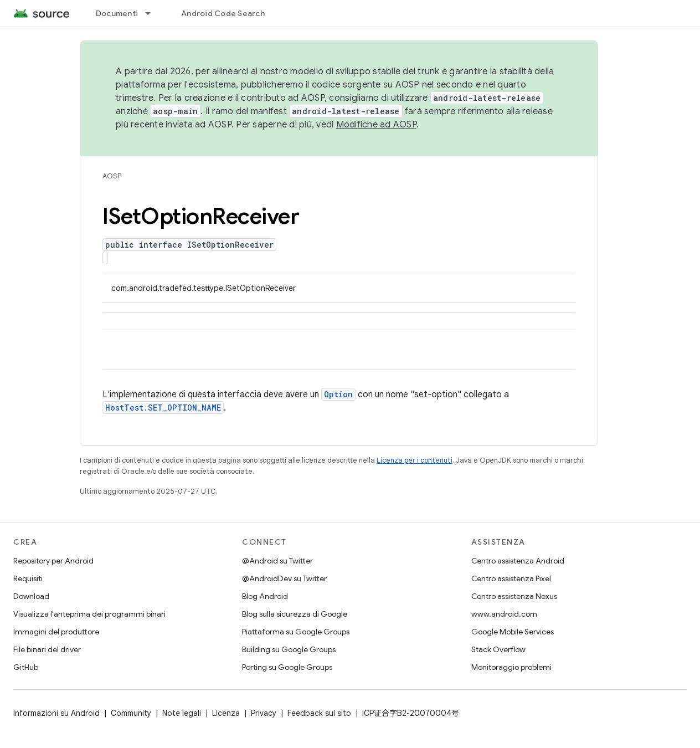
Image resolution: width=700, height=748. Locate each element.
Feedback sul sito (319, 713)
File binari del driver (47, 649)
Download (31, 596)
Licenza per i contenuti (415, 460)
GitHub (26, 667)
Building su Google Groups (289, 649)
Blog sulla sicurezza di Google (295, 614)
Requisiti (28, 578)
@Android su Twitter (277, 561)
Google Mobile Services (513, 632)
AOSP (112, 176)
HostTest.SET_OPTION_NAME (163, 408)
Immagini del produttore (56, 632)
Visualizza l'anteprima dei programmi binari (89, 614)
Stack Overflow (498, 649)
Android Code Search (223, 13)
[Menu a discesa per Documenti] (153, 13)
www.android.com (504, 614)
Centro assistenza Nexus (514, 596)
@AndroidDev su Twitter (284, 578)
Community (131, 713)
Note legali (182, 713)
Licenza (226, 713)
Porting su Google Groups (287, 667)
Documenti (117, 13)
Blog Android (265, 596)
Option (338, 394)
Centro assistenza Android (518, 561)
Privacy (264, 713)
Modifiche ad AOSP (376, 125)
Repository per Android (53, 561)
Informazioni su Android (56, 713)
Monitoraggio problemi (511, 667)
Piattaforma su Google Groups (296, 632)
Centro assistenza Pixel (511, 578)
